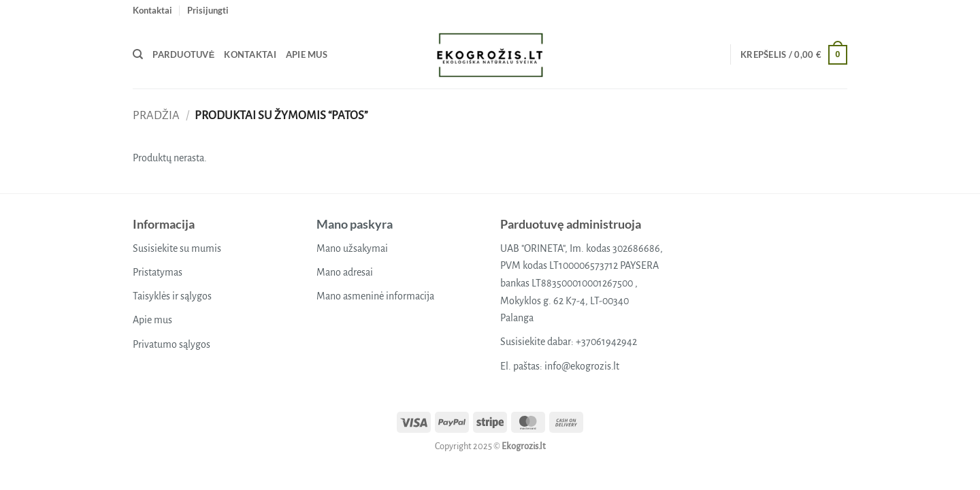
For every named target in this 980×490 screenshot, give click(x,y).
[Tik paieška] (138, 54)
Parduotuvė (183, 54)
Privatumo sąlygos (171, 344)
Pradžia (156, 115)
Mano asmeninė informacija (375, 296)
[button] (208, 10)
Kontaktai (152, 10)
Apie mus (307, 54)
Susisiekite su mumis (177, 248)
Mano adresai (345, 272)
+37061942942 (606, 342)
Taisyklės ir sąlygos (172, 296)
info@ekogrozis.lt (582, 366)
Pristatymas (158, 272)
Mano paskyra (355, 224)
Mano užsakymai (352, 248)
